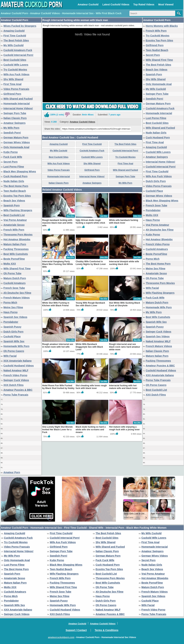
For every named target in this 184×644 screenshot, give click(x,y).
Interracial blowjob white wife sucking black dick (124, 263)
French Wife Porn (14, 230)
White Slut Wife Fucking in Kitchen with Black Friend (56, 304)
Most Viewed (166, 4)
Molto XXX (10, 264)
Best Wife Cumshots (16, 254)
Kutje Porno (11, 152)
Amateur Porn (12, 472)
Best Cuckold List (14, 215)
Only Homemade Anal (16, 147)
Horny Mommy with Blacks (162, 26)
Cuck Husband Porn (15, 176)
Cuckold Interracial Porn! (18, 55)
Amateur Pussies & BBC (18, 390)
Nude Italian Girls (14, 181)
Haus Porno (11, 312)
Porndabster (11, 322)
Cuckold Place (12, 336)
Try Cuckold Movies (15, 70)
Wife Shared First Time (17, 269)
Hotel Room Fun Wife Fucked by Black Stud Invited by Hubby (58, 387)
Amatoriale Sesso (14, 225)
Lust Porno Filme (14, 167)
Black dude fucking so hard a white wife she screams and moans (91, 430)
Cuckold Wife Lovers (16, 65)
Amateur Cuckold (88, 4)
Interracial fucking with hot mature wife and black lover (123, 387)
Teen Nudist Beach (15, 191)
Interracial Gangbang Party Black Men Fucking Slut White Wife (58, 264)
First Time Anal (12, 84)
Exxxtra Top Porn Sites (17, 196)
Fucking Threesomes (16, 249)
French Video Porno (15, 375)
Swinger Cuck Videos (16, 380)
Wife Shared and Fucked (18, 99)
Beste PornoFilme (14, 259)
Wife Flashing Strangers (18, 210)
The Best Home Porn (16, 186)
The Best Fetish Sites (16, 40)
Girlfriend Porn (12, 94)
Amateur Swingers (14, 123)
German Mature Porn (16, 137)
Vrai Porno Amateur (15, 220)
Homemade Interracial (17, 104)
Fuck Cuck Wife (13, 157)
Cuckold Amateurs (14, 283)
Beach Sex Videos (14, 201)
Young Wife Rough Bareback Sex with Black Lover (90, 304)
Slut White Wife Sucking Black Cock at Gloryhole (125, 304)
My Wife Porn (11, 128)
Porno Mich (10, 302)
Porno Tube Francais (16, 395)
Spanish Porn (11, 205)
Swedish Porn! (12, 133)
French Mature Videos (17, 298)
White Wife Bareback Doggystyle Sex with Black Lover (89, 347)
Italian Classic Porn (15, 118)
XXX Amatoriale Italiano (18, 361)
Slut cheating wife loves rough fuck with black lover (91, 387)
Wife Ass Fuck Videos (16, 74)
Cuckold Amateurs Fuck (18, 50)
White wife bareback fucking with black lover (124, 222)
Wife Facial (10, 356)
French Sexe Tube (14, 288)
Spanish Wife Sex (14, 341)
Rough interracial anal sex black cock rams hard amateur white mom (125, 347)
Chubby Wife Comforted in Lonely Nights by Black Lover (91, 263)
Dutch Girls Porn (13, 332)
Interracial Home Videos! (18, 108)
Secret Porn (11, 162)
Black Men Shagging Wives (20, 171)
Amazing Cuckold (14, 31)
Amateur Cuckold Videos (82, 122)
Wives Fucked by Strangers (20, 26)
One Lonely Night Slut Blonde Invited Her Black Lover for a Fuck (57, 430)
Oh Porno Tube (12, 273)
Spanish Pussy (12, 327)
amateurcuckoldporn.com (61, 637)
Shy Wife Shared (13, 79)
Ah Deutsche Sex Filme (17, 293)
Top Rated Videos (144, 4)
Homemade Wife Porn (16, 346)
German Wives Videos (17, 142)
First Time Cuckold (15, 36)
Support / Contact (76, 630)
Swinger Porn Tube (15, 113)
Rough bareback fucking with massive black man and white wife (57, 223)
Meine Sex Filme (13, 307)
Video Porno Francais (16, 89)
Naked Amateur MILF (16, 370)
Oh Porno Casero (14, 351)
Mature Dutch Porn (15, 278)
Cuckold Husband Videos (19, 366)
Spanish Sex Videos (15, 317)
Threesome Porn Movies (18, 235)
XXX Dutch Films (13, 385)
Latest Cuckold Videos (116, 4)
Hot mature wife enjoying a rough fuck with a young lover (124, 428)
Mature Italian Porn (15, 244)
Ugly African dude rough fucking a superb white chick (90, 222)
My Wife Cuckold (13, 45)
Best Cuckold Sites (15, 60)
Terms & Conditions (107, 630)
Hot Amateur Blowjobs (17, 239)
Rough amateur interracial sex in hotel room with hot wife (58, 346)
